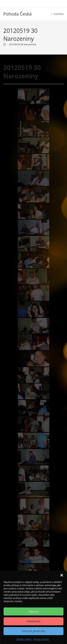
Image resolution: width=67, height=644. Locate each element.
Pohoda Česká (18, 14)
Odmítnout (33, 621)
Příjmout (33, 611)
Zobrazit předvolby (33, 631)
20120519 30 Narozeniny (23, 44)
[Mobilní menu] (57, 14)
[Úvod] (5, 44)
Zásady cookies (24, 639)
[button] (62, 575)
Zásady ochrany (41, 639)
